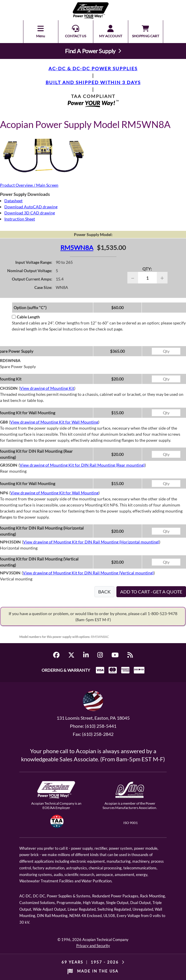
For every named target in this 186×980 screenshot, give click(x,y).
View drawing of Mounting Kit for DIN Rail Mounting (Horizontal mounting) (91, 542)
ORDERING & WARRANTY (66, 670)
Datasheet (13, 201)
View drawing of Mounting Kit (47, 388)
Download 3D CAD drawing (30, 213)
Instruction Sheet (20, 219)
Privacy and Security (93, 946)
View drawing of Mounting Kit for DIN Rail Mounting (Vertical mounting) (88, 573)
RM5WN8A (77, 247)
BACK (104, 592)
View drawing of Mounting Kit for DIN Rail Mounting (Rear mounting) (82, 465)
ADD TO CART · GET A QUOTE (151, 592)
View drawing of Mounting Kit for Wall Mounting (54, 422)
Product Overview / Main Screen (29, 185)
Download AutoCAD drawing (31, 207)
